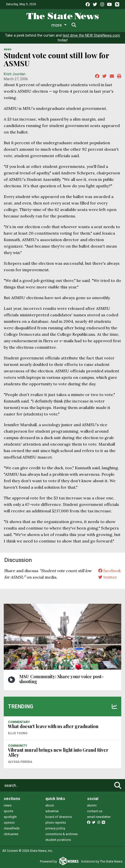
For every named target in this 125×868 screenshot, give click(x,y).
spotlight (10, 817)
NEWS (8, 49)
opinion (9, 823)
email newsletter (99, 817)
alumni (92, 805)
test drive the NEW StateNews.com (91, 35)
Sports (48, 25)
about (50, 805)
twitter (108, 577)
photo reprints (56, 823)
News (13, 25)
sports (8, 811)
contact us (95, 811)
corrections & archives (62, 834)
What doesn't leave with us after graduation (53, 726)
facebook (110, 571)
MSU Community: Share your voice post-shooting (62, 679)
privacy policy (55, 828)
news (8, 805)
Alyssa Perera (20, 762)
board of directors (59, 817)
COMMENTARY (19, 722)
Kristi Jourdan (15, 74)
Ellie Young (18, 733)
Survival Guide (77, 25)
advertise (52, 811)
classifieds (12, 828)
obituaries (11, 834)
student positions (58, 840)
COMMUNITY (18, 746)
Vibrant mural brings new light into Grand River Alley (58, 752)
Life (30, 25)
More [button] (101, 25)
